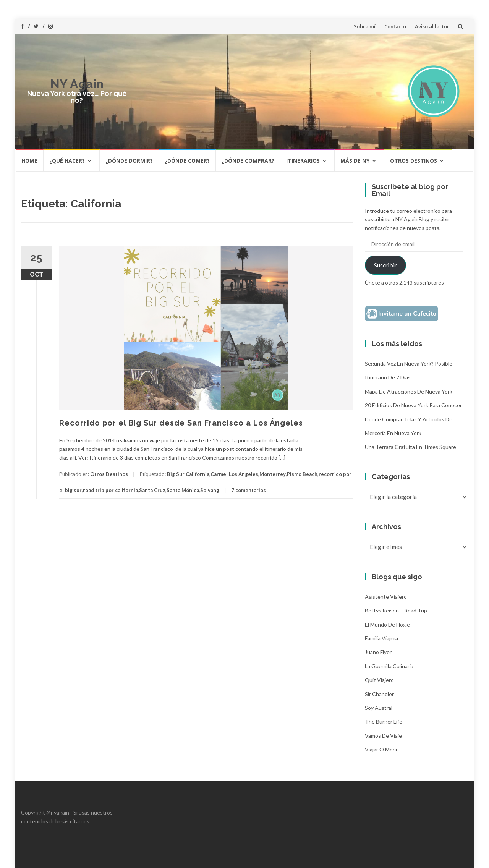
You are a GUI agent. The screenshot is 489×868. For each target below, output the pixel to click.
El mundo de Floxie (387, 624)
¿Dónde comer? (187, 161)
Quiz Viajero (379, 680)
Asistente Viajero (386, 597)
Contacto (395, 26)
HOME (29, 161)
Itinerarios (303, 161)
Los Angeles (244, 474)
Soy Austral (379, 708)
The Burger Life (384, 721)
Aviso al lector (432, 26)
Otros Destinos (109, 474)
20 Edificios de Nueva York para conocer (413, 405)
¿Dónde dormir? (129, 161)
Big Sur (176, 474)
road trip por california (110, 490)
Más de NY (355, 161)
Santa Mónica (183, 490)
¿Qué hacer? (67, 161)
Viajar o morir (381, 749)
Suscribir (385, 265)
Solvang (210, 490)
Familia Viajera (381, 638)
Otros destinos (414, 161)
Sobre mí (365, 26)
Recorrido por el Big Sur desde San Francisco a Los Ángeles (181, 423)
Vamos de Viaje (383, 736)
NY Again (77, 84)
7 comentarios (249, 490)
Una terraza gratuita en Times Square (410, 447)
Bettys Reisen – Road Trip (396, 610)
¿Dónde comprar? (248, 161)
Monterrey (273, 474)
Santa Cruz (152, 490)
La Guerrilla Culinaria (389, 666)
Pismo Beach (302, 474)
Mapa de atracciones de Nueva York (409, 391)
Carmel (219, 474)
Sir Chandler (379, 694)
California (198, 474)
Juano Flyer (378, 652)
